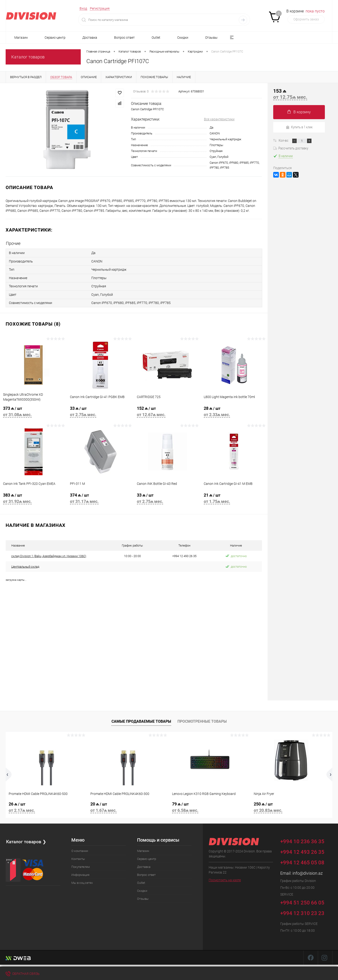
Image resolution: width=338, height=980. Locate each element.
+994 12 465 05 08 (302, 860)
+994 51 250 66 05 (306, 899)
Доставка (90, 38)
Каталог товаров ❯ (27, 839)
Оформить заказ (306, 19)
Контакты (78, 856)
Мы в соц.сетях (82, 880)
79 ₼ (210, 805)
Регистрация (100, 8)
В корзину (299, 112)
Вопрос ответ (124, 38)
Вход (83, 8)
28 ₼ (234, 411)
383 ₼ (33, 497)
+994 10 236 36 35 (306, 838)
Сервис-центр (55, 38)
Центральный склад (25, 564)
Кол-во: (284, 141)
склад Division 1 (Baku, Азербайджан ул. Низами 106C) (49, 553)
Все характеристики (219, 119)
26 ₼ (46, 805)
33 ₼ (100, 411)
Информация (80, 872)
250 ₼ (292, 805)
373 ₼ (33, 411)
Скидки (183, 38)
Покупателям (81, 864)
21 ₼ (234, 497)
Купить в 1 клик (299, 127)
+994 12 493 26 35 (302, 849)
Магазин (21, 38)
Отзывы (211, 38)
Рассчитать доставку (291, 148)
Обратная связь (23, 974)
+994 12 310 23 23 (302, 911)
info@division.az (308, 871)
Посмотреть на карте (225, 877)
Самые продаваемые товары (141, 719)
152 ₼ (167, 411)
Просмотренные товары (202, 719)
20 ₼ (128, 805)
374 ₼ (100, 497)
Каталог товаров (28, 57)
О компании (80, 848)
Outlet (156, 38)
